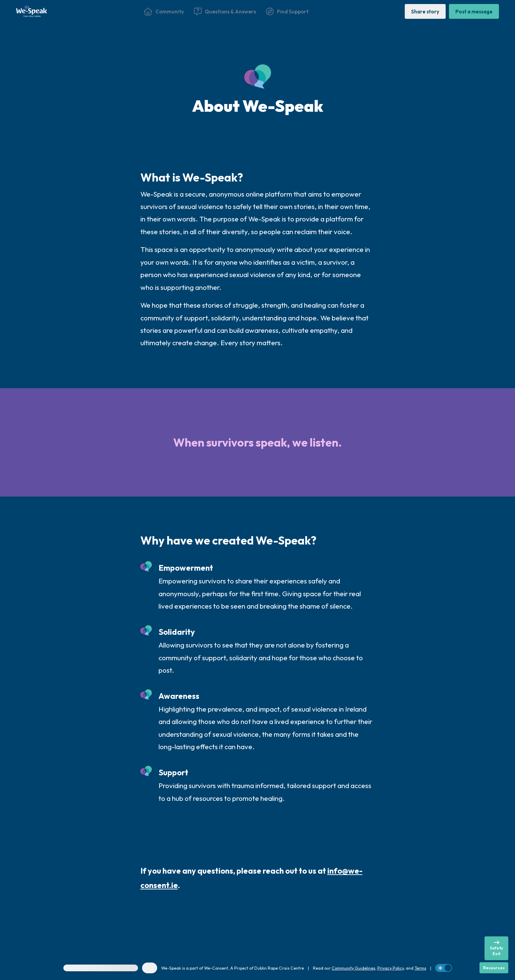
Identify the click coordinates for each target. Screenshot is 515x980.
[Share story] (425, 11)
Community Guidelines (353, 968)
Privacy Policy (391, 968)
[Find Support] (287, 11)
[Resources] (494, 968)
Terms (420, 968)
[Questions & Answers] (225, 11)
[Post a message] (474, 11)
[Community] (164, 11)
